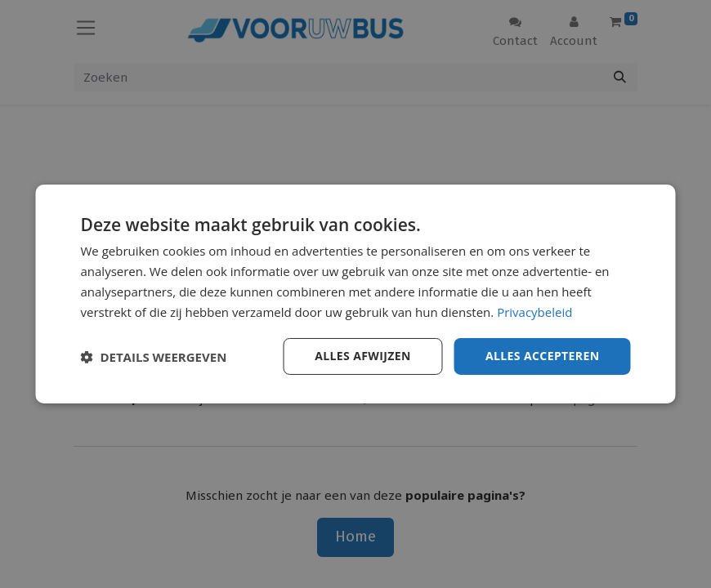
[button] (154, 357)
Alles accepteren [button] (543, 356)
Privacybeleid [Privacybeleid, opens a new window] (534, 312)
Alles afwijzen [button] (363, 356)
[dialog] (356, 294)
